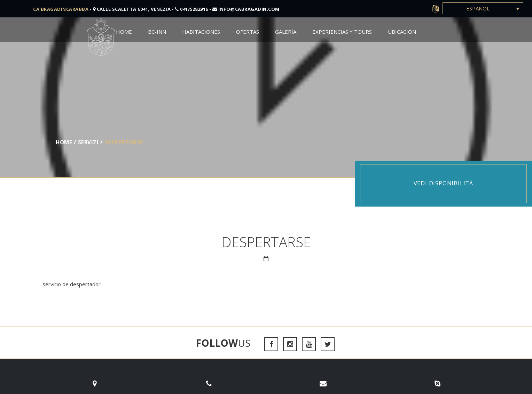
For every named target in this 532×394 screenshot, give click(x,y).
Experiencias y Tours (342, 32)
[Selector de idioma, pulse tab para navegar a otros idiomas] (483, 8)
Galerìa (286, 32)
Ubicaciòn (402, 32)
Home (124, 32)
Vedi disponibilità (443, 183)
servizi (90, 142)
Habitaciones (201, 32)
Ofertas (248, 32)
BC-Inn (157, 32)
